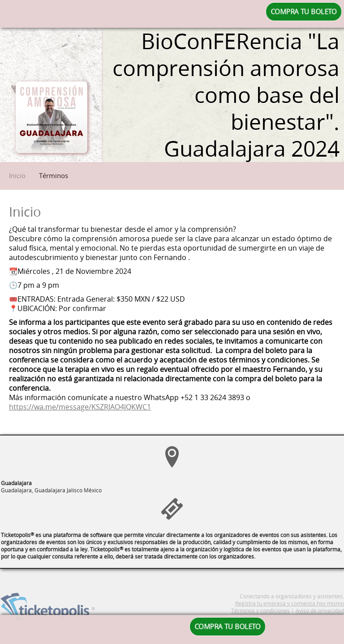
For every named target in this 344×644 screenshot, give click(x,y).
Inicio (17, 175)
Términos (54, 175)
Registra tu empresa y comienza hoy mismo (290, 614)
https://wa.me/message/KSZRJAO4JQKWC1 (80, 407)
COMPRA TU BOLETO (304, 12)
